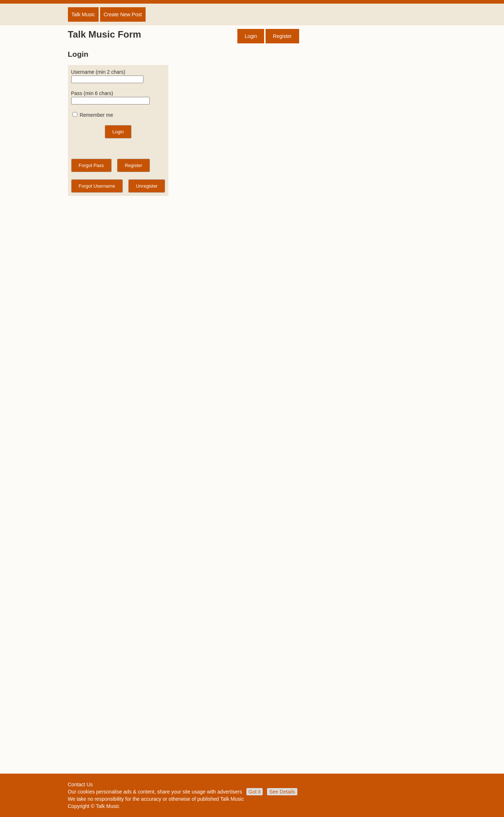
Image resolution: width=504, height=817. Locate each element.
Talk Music (83, 14)
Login (251, 36)
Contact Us (80, 784)
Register (282, 36)
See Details (282, 792)
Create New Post (123, 14)
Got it (255, 792)
